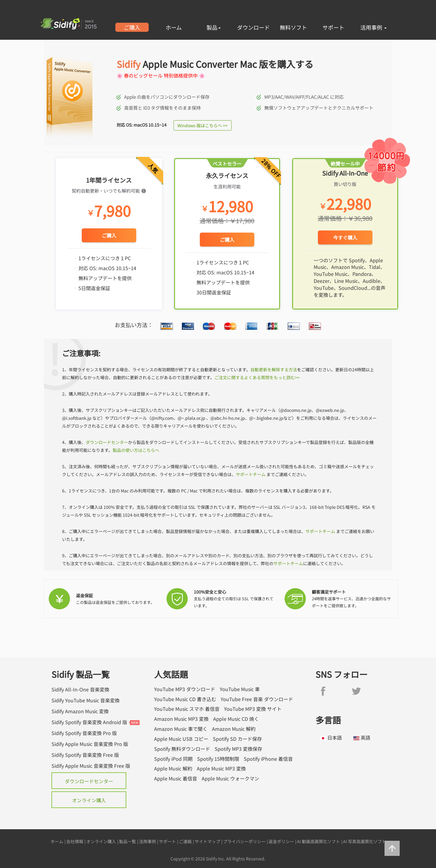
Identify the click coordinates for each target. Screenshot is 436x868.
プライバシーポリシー (244, 841)
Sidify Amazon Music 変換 (80, 711)
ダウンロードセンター (107, 442)
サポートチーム (251, 474)
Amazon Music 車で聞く (181, 729)
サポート (333, 27)
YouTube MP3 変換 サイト (253, 709)
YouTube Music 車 (240, 689)
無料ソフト (293, 27)
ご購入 (132, 27)
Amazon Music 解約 (234, 729)
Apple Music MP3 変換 (221, 769)
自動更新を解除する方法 (274, 369)
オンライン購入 (89, 800)
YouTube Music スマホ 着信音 (187, 709)
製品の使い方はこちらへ (136, 450)
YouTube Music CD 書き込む (185, 699)
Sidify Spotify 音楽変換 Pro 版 (84, 733)
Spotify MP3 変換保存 (238, 749)
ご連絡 (185, 841)
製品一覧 (127, 841)
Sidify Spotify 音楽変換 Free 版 (85, 755)
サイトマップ (207, 841)
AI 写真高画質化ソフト (365, 841)
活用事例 (373, 27)
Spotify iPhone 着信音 (268, 759)
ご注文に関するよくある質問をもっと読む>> (257, 377)
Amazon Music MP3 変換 (181, 719)
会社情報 (75, 841)
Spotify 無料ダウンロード (182, 749)
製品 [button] (214, 27)
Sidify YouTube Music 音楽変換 (86, 700)
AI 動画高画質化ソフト (319, 841)
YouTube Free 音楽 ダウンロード (257, 699)
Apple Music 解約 (173, 769)
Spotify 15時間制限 (218, 759)
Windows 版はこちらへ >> (203, 125)
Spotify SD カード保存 (237, 739)
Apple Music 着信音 (176, 779)
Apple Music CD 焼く (236, 719)
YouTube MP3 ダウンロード (185, 689)
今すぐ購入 (345, 237)
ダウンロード (253, 27)
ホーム (174, 27)
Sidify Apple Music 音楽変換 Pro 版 (90, 744)
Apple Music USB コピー (181, 739)
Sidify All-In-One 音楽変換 (80, 689)
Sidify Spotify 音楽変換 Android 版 (89, 722)
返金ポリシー (281, 841)
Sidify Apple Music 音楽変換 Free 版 (91, 766)
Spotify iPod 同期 (173, 759)
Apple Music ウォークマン (230, 779)
